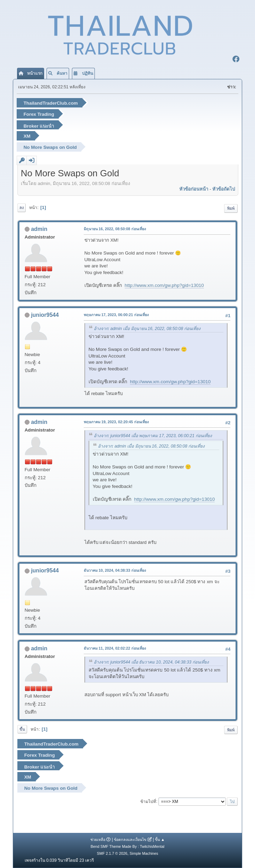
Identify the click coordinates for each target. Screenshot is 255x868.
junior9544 (45, 315)
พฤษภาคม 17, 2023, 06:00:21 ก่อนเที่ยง (116, 315)
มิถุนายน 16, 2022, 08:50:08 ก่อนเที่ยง (115, 229)
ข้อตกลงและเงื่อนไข (130, 839)
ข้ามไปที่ (148, 801)
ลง (22, 208)
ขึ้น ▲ (160, 839)
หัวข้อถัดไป (224, 189)
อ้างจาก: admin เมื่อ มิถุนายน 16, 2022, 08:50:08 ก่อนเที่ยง (147, 329)
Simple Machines (144, 853)
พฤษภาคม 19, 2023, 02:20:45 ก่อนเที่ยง (116, 422)
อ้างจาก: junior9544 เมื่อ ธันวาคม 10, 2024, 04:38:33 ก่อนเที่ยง (151, 662)
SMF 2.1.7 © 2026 (112, 853)
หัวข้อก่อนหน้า (194, 189)
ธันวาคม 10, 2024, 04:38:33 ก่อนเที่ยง (115, 570)
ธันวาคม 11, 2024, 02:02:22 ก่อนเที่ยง (115, 648)
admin (39, 229)
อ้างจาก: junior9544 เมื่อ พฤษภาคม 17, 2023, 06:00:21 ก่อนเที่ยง (153, 436)
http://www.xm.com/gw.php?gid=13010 (164, 285)
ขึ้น (22, 729)
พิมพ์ (231, 208)
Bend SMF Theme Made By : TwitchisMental (128, 846)
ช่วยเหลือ (98, 839)
